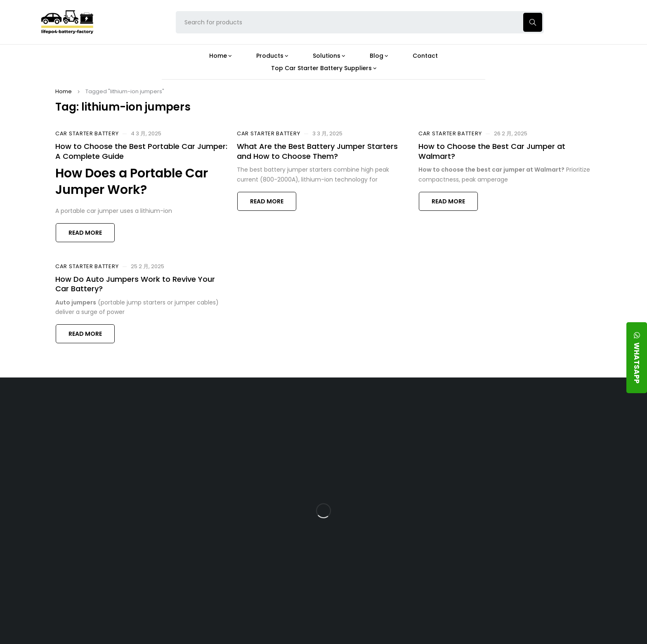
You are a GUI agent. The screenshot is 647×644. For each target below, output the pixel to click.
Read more (85, 233)
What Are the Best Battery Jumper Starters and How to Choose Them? (317, 151)
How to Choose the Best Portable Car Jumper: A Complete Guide (141, 151)
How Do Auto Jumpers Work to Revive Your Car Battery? (135, 284)
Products (286, 413)
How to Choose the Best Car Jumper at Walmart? (492, 151)
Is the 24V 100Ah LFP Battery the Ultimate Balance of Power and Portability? (394, 438)
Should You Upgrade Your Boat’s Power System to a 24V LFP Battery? (392, 560)
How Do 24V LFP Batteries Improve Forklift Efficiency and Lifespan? (392, 531)
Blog (365, 413)
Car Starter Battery (87, 134)
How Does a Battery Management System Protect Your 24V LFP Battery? (387, 499)
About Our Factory (213, 413)
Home (64, 91)
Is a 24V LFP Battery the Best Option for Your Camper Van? (395, 589)
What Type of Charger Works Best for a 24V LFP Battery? (390, 467)
